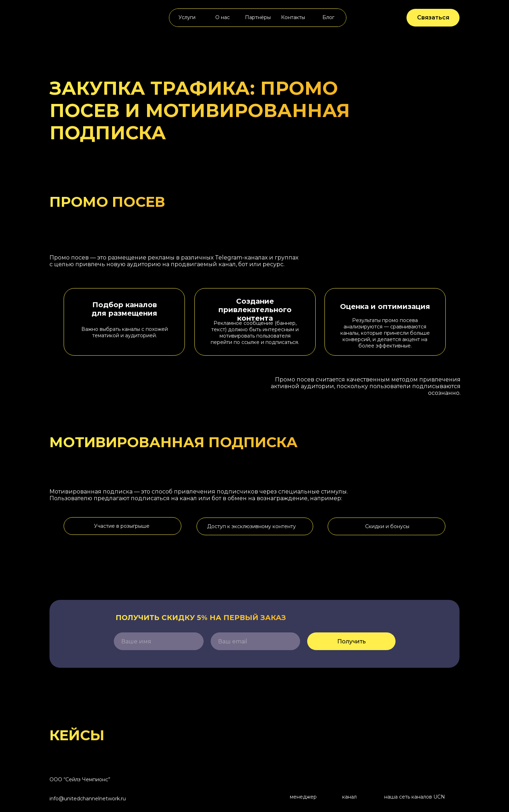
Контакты (293, 17)
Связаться (433, 17)
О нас (223, 17)
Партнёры (258, 17)
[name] (159, 641)
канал (349, 797)
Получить (352, 641)
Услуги (187, 17)
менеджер (303, 797)
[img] (75, 18)
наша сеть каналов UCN (415, 797)
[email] (256, 641)
